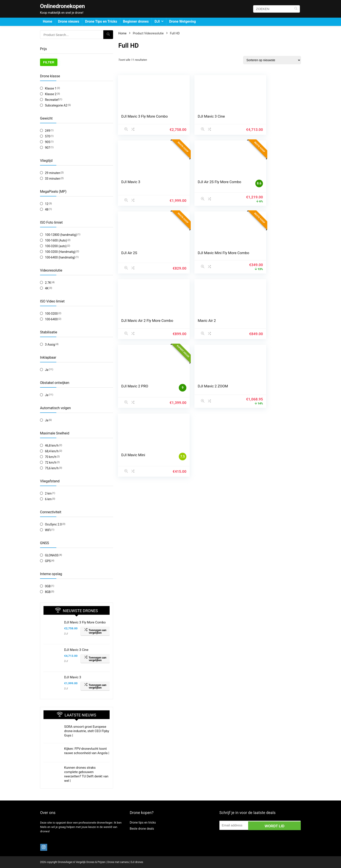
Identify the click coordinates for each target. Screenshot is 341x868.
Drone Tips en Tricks (101, 21)
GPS (48, 561)
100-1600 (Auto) (56, 240)
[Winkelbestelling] (272, 60)
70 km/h (51, 457)
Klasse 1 (51, 88)
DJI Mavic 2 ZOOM (137, 324)
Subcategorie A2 (56, 105)
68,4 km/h (52, 451)
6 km (48, 499)
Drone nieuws (69, 21)
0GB (48, 586)
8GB (48, 592)
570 (48, 136)
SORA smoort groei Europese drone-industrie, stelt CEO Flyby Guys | (87, 731)
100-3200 (51, 314)
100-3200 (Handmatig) (60, 252)
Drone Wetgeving (183, 21)
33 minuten (53, 179)
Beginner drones (136, 21)
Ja (47, 370)
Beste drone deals (142, 829)
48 (47, 209)
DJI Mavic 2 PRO (261, 254)
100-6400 (51, 319)
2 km (48, 493)
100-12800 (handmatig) (61, 235)
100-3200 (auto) (56, 246)
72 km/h (51, 463)
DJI (157, 21)
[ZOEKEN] (296, 9)
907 (48, 148)
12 (47, 204)
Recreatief (52, 100)
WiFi (48, 530)
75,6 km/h (52, 468)
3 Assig (50, 344)
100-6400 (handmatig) (60, 257)
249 (48, 131)
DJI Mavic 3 (73, 677)
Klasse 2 (51, 94)
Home (48, 21)
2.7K (48, 283)
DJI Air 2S (192, 182)
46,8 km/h (52, 446)
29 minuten (53, 173)
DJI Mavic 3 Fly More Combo (85, 622)
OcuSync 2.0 (53, 524)
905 (48, 142)
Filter (49, 62)
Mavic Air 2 (193, 254)
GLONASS (52, 555)
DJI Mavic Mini (196, 324)
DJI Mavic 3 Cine (76, 650)
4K (47, 288)
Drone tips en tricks (143, 822)
